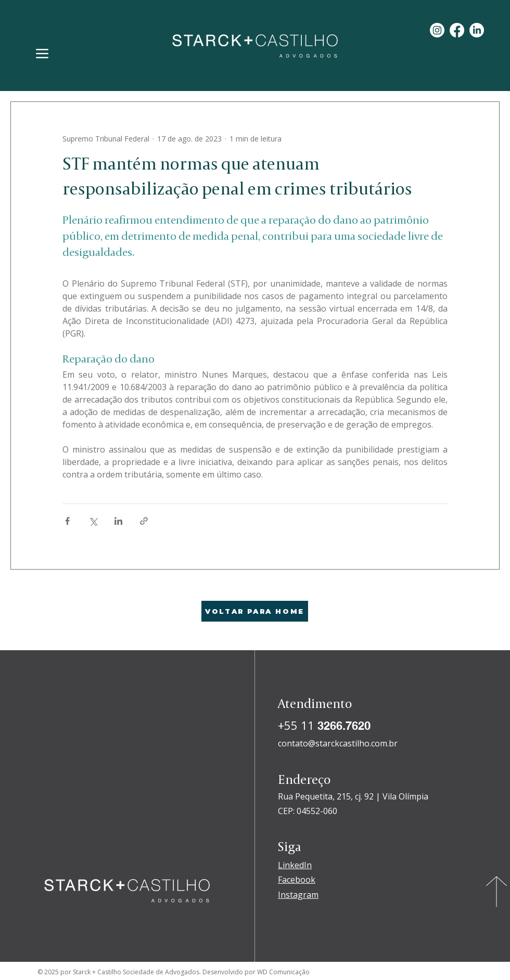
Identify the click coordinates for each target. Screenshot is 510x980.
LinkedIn (295, 865)
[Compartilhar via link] (144, 521)
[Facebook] (457, 30)
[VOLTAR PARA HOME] (255, 611)
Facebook (297, 880)
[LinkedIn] (477, 30)
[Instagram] (437, 30)
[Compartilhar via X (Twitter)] (93, 521)
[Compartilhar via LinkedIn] (118, 521)
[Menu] (42, 53)
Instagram (298, 895)
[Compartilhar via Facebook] (67, 521)
